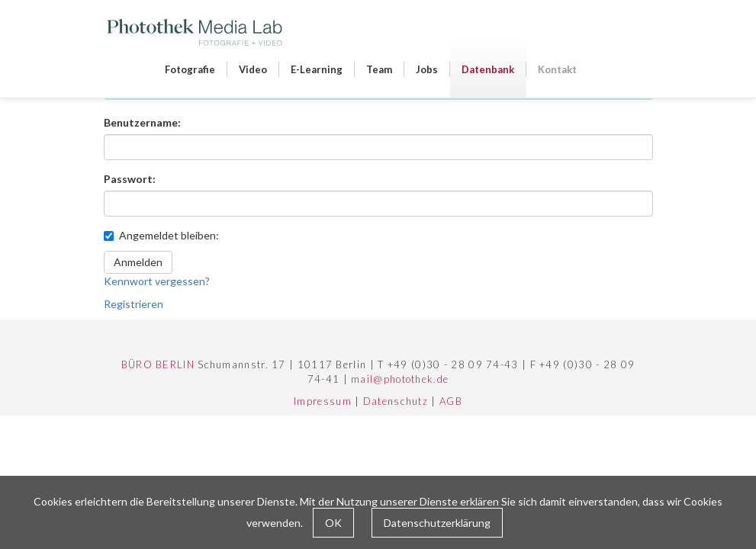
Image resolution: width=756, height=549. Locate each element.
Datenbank (488, 69)
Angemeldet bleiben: (161, 235)
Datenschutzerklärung (437, 523)
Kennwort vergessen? (157, 281)
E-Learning (317, 69)
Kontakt (557, 69)
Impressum (323, 401)
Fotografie (190, 69)
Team (379, 69)
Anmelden (138, 262)
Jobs (427, 69)
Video (253, 69)
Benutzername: (142, 122)
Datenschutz (396, 401)
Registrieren (134, 304)
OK (333, 523)
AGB (451, 401)
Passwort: (130, 179)
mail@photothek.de (400, 379)
